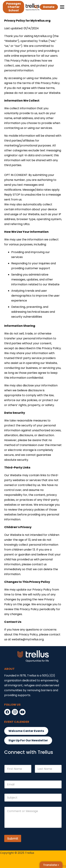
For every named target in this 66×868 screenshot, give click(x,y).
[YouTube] (22, 712)
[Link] (30, 7)
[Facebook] (7, 712)
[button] (36, 7)
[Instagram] (15, 712)
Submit (13, 839)
